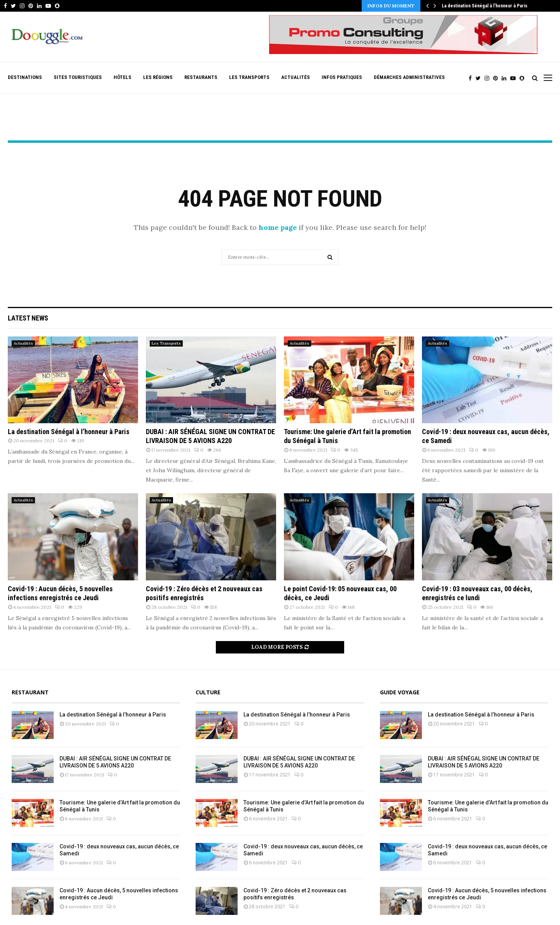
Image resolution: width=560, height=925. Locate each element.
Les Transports (249, 77)
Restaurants (201, 77)
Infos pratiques (342, 77)
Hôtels (122, 77)
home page (278, 227)
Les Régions (158, 77)
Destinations (25, 77)
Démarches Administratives (409, 77)
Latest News (28, 318)
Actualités (296, 77)
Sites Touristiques (78, 77)
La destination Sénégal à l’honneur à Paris (485, 6)
